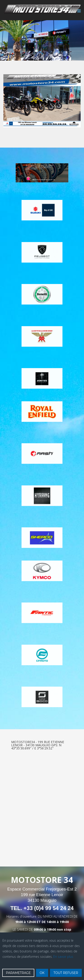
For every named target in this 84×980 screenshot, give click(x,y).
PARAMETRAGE (18, 973)
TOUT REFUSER (66, 973)
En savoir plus (63, 957)
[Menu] (78, 13)
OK (42, 973)
